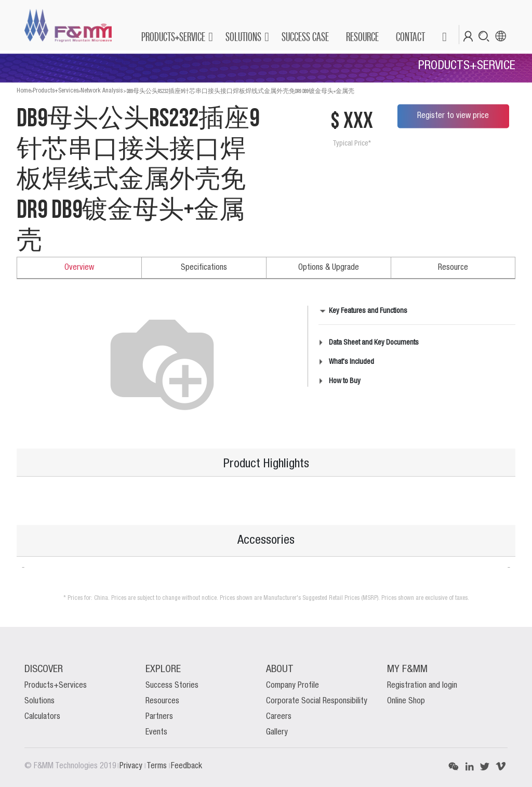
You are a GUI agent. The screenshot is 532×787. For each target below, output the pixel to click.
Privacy (132, 766)
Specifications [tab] (204, 268)
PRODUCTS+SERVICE (173, 37)
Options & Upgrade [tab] (329, 268)
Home (24, 91)
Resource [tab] (453, 268)
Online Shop (406, 701)
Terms (158, 766)
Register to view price (453, 116)
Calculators (42, 717)
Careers (279, 717)
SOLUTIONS (243, 37)
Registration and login (422, 686)
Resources (162, 701)
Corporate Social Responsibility (317, 701)
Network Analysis (102, 91)
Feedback (187, 766)
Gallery (277, 732)
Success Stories (172, 686)
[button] (444, 37)
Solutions (39, 701)
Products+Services (56, 91)
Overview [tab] (79, 268)
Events (156, 732)
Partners (159, 717)
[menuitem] (305, 37)
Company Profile (292, 686)
